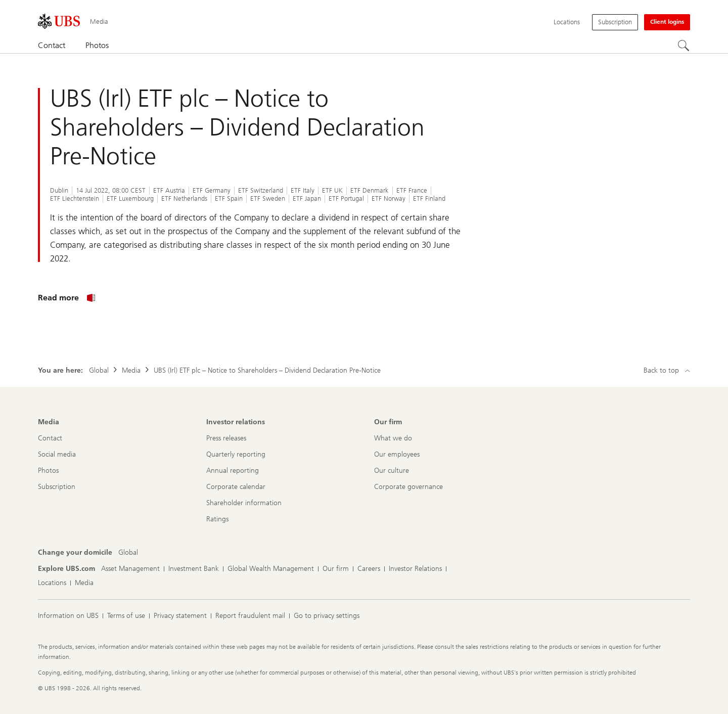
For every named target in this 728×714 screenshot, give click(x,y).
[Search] (684, 46)
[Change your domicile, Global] (128, 553)
